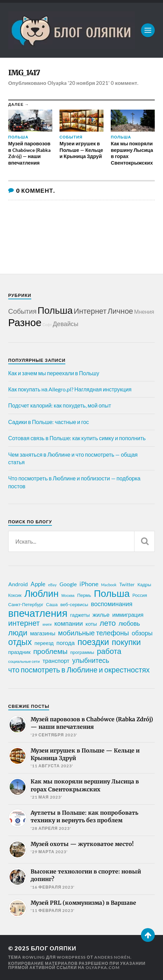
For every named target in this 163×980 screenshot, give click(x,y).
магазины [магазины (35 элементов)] (42, 633)
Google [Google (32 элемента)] (68, 584)
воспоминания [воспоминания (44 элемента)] (112, 604)
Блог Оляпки (54, 948)
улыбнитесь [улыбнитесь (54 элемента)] (91, 660)
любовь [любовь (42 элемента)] (129, 623)
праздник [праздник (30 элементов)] (19, 652)
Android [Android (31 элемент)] (18, 584)
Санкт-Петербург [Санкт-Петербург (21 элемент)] (26, 604)
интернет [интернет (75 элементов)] (24, 623)
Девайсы (66, 324)
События (23, 311)
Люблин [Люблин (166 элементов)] (42, 593)
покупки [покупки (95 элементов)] (126, 642)
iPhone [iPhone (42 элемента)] (89, 584)
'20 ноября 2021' (89, 83)
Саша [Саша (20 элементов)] (52, 605)
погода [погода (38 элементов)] (66, 643)
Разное (25, 322)
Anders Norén (112, 957)
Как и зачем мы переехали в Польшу (54, 373)
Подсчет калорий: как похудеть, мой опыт (60, 405)
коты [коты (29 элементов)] (91, 624)
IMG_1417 (24, 73)
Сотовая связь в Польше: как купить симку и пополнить (77, 438)
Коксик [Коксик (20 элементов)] (15, 595)
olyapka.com (103, 967)
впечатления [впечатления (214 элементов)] (38, 613)
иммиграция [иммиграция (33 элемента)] (128, 615)
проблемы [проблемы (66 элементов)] (51, 651)
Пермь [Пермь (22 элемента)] (84, 595)
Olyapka (57, 83)
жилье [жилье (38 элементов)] (101, 615)
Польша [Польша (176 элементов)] (112, 593)
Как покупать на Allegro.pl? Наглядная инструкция (70, 389)
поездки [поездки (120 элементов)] (93, 642)
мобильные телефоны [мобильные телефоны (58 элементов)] (94, 633)
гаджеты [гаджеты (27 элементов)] (80, 615)
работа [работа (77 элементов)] (109, 651)
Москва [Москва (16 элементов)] (68, 595)
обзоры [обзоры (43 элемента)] (142, 633)
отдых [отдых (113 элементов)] (20, 642)
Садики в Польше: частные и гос (49, 422)
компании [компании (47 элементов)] (69, 623)
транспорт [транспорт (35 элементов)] (56, 661)
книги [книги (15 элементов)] (47, 624)
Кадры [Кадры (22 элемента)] (144, 584)
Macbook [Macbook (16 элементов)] (109, 585)
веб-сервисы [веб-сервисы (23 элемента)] (74, 604)
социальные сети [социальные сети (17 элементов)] (24, 661)
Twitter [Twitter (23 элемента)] (127, 584)
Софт (47, 325)
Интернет (90, 311)
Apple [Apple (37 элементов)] (38, 584)
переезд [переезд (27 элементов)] (44, 643)
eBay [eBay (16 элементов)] (52, 585)
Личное (120, 311)
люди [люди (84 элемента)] (18, 633)
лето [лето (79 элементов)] (108, 623)
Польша (55, 310)
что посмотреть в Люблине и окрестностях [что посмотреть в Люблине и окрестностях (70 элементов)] (79, 670)
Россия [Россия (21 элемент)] (140, 595)
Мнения (144, 311)
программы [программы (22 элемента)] (82, 652)
